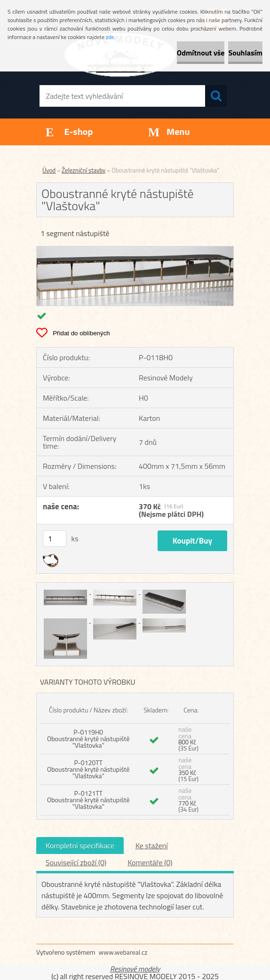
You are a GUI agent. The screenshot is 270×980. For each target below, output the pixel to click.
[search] (216, 96)
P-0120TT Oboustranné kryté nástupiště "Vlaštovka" (88, 769)
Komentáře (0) (150, 862)
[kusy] (55, 539)
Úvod (49, 170)
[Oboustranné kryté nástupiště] (135, 250)
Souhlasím (245, 53)
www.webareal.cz (123, 952)
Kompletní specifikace (80, 846)
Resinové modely (135, 969)
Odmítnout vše (201, 53)
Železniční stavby (83, 170)
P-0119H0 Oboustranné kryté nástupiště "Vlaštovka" (88, 739)
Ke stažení (152, 846)
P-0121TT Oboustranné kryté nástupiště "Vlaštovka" (88, 800)
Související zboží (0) (76, 862)
